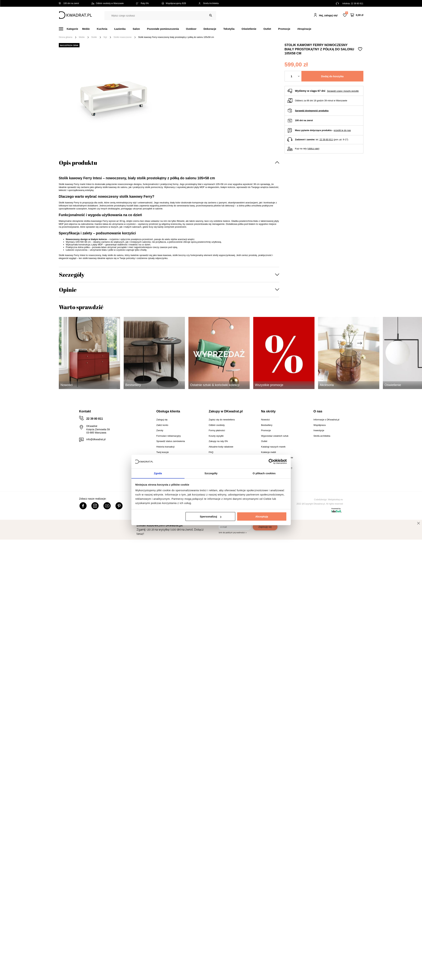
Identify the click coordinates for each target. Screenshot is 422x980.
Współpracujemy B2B (174, 3)
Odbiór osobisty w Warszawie (108, 3)
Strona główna (66, 37)
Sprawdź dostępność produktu (312, 111)
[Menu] (71, 29)
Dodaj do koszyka (332, 76)
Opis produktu (78, 163)
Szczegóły (72, 274)
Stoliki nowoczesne (123, 37)
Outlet (267, 29)
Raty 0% (142, 3)
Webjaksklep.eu (335, 500)
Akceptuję (262, 517)
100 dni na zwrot (69, 3)
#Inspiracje (304, 29)
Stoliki (94, 37)
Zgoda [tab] (158, 473)
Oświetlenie (249, 29)
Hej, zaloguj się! (328, 15)
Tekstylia (229, 29)
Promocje (284, 29)
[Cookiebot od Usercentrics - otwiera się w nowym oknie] (271, 461)
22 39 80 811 (357, 4)
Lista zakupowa (347, 13)
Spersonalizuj (211, 517)
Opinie (68, 290)
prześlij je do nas (342, 130)
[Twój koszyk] (357, 15)
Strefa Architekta (209, 3)
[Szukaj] (211, 16)
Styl (105, 37)
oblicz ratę (313, 149)
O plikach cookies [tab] (264, 473)
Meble (86, 29)
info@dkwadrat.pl (96, 439)
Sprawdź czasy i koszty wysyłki (343, 91)
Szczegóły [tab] (211, 473)
